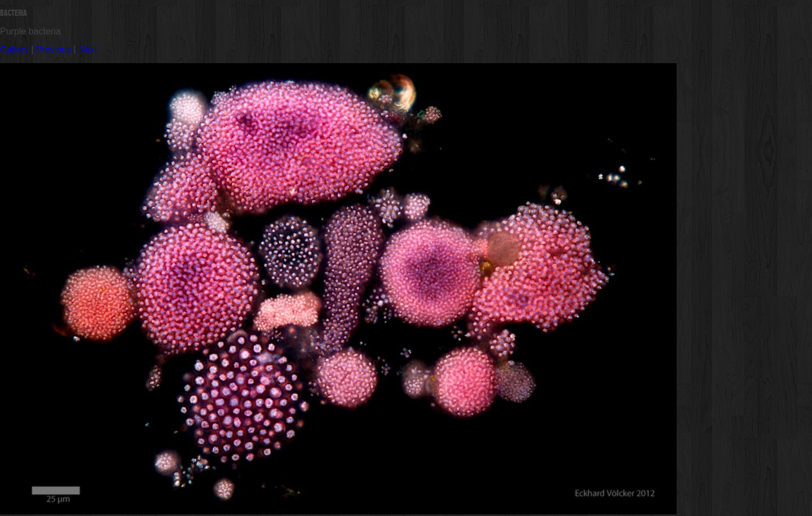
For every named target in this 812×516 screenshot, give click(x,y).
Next (88, 49)
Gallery (14, 49)
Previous (54, 49)
